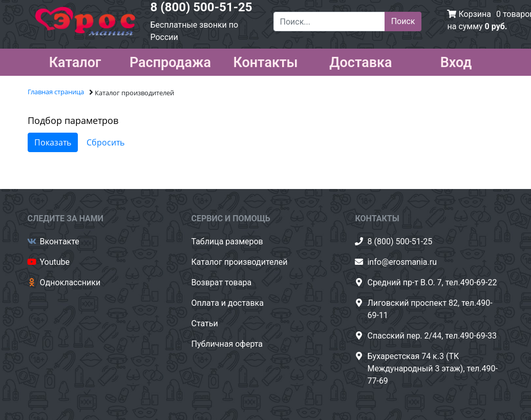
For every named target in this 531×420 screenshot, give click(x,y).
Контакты (265, 60)
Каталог (75, 60)
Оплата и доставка (227, 303)
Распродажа (170, 60)
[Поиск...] (329, 22)
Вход (456, 60)
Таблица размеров (227, 241)
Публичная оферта (227, 344)
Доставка (360, 60)
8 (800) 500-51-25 (201, 7)
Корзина (474, 14)
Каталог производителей (239, 262)
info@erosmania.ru (402, 262)
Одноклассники (70, 282)
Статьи (204, 323)
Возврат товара (221, 282)
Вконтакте (60, 241)
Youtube (55, 262)
